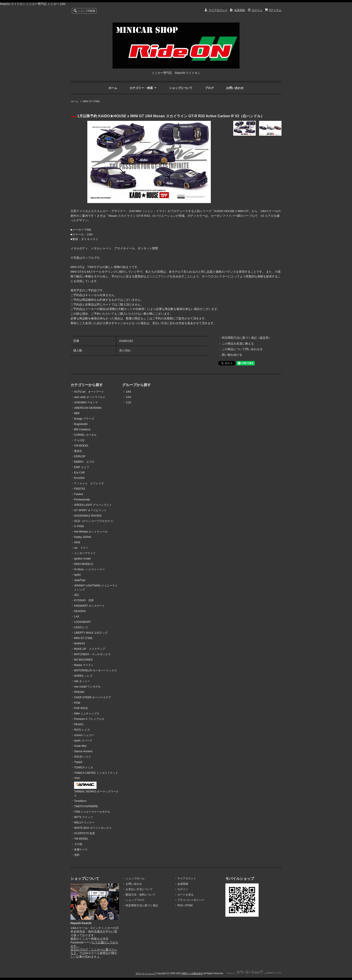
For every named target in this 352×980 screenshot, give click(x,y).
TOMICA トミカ (84, 768)
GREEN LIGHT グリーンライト (93, 505)
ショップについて (181, 88)
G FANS (79, 526)
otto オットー (82, 681)
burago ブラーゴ (84, 419)
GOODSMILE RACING (88, 516)
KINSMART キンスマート (89, 606)
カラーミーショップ (146, 973)
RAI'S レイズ (82, 730)
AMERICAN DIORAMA (88, 408)
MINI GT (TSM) (91, 101)
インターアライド (85, 553)
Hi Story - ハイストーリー (89, 569)
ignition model (82, 559)
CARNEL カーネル (85, 435)
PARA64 (79, 692)
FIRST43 (79, 489)
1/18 (128, 403)
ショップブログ (135, 900)
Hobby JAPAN (83, 537)
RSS (180, 905)
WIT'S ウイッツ (84, 817)
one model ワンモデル (87, 687)
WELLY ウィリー (84, 823)
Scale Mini (80, 746)
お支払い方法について (139, 889)
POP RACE (81, 708)
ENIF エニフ (82, 467)
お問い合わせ (235, 88)
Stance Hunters (83, 751)
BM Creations (82, 429)
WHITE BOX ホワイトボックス (93, 828)
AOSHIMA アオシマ (86, 403)
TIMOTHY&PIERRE (86, 806)
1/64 (128, 392)
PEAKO (79, 724)
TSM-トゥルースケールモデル (92, 812)
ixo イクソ (81, 548)
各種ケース (81, 849)
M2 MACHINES (83, 660)
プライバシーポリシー (191, 900)
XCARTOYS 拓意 (85, 833)
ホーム (113, 88)
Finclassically (82, 500)
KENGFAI (80, 611)
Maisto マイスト (84, 665)
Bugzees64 (81, 424)
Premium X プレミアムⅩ (89, 719)
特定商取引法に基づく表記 (142, 905)
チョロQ (79, 440)
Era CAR (79, 473)
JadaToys (80, 580)
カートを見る (185, 895)
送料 (77, 855)
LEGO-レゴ (81, 627)
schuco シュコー (84, 735)
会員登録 (240, 10)
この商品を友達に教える (238, 344)
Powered (254, 973)
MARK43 (79, 644)
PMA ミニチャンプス (87, 714)
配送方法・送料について (141, 895)
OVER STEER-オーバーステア (93, 697)
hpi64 (77, 575)
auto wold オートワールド (90, 397)
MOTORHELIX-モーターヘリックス (96, 670)
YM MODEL (81, 839)
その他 (78, 844)
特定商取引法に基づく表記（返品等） (247, 338)
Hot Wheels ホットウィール (91, 532)
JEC (77, 595)
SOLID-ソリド (83, 757)
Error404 (79, 478)
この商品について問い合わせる (242, 349)
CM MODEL (81, 446)
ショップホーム (135, 878)
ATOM (189, 905)
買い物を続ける (232, 355)
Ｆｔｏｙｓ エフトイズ (89, 483)
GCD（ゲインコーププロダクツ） (95, 521)
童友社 (78, 451)
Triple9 (78, 762)
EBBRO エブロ (84, 462)
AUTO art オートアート (89, 392)
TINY (77, 778)
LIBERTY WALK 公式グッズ (91, 633)
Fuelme (79, 494)
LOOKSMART (82, 622)
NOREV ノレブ (83, 676)
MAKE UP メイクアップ (90, 649)
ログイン (257, 10)
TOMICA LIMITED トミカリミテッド (96, 773)
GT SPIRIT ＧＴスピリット (90, 510)
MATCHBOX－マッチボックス (92, 654)
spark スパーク (83, 741)
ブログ (209, 88)
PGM (77, 703)
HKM (77, 542)
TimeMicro (80, 801)
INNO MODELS (84, 564)
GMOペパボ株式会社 (192, 973)
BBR (77, 413)
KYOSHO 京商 (84, 600)
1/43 (128, 397)
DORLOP (80, 456)
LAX (77, 617)
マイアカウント (218, 10)
